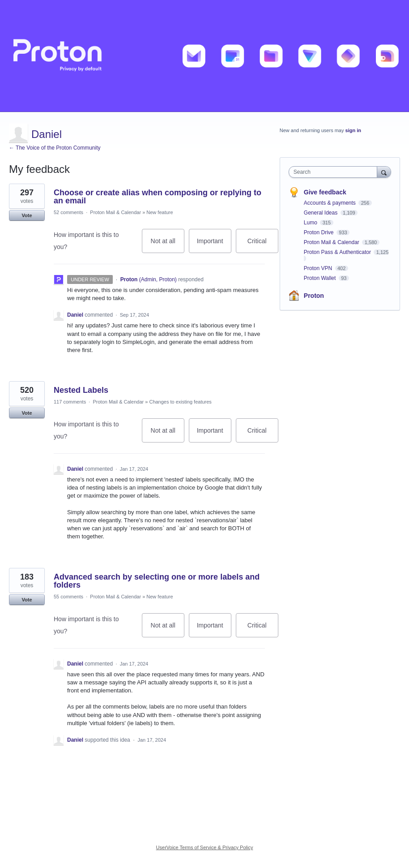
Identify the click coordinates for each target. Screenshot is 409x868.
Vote (27, 215)
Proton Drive (320, 232)
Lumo (311, 223)
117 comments (70, 402)
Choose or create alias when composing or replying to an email (158, 197)
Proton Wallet (321, 278)
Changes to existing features (180, 402)
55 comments (68, 597)
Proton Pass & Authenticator (338, 252)
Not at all (168, 245)
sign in (353, 130)
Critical (263, 245)
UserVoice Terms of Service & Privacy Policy (205, 847)
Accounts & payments (330, 203)
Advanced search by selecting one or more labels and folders (157, 581)
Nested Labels (81, 390)
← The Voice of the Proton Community (55, 148)
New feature (160, 212)
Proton (314, 296)
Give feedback (325, 192)
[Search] (384, 172)
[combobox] (335, 172)
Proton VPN (319, 268)
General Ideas (322, 213)
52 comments (68, 212)
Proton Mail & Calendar (115, 212)
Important (214, 245)
